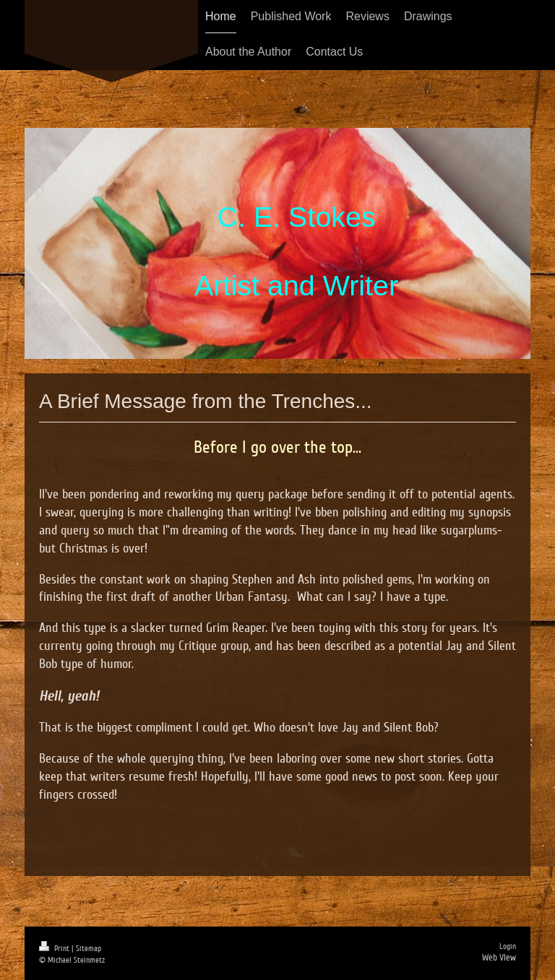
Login (508, 946)
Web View (499, 958)
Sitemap (89, 949)
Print (55, 949)
